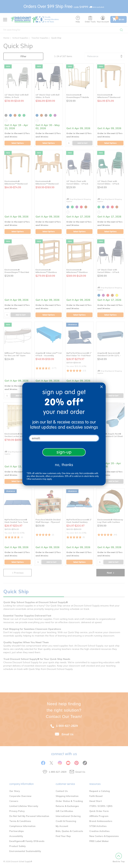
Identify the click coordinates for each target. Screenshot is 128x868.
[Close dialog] (101, 387)
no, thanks (64, 465)
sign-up (64, 452)
